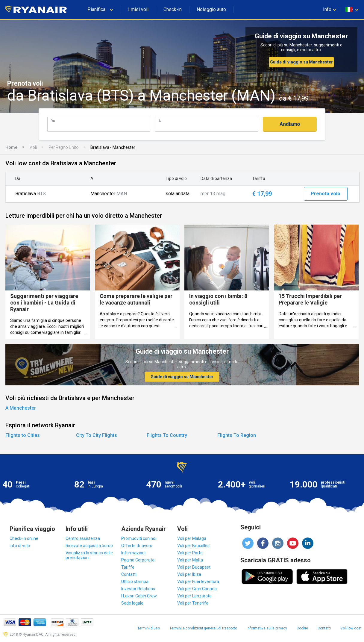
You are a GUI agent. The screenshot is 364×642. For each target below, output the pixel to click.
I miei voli (138, 9)
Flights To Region (237, 435)
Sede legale (132, 603)
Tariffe (128, 567)
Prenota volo (326, 194)
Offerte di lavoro (137, 546)
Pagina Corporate (138, 560)
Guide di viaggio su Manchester (301, 62)
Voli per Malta (190, 560)
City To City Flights (97, 435)
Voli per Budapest (194, 567)
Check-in (173, 9)
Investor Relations (138, 589)
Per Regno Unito (64, 147)
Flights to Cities (23, 435)
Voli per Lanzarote (194, 596)
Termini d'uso (149, 628)
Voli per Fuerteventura (198, 582)
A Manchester (21, 408)
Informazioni (133, 553)
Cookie (302, 628)
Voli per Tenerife (193, 603)
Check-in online (24, 538)
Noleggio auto (211, 9)
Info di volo (20, 546)
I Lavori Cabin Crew (139, 596)
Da (53, 121)
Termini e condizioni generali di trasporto (203, 628)
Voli (33, 147)
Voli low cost (351, 628)
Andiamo (290, 124)
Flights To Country (167, 435)
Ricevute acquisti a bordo (89, 546)
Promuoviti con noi (139, 538)
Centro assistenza (83, 538)
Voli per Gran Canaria (197, 589)
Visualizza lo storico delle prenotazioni (89, 555)
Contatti (129, 574)
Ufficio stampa (135, 582)
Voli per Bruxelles (193, 546)
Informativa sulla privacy (267, 628)
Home (11, 147)
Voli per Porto (190, 553)
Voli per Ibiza (189, 574)
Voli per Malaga (192, 538)
